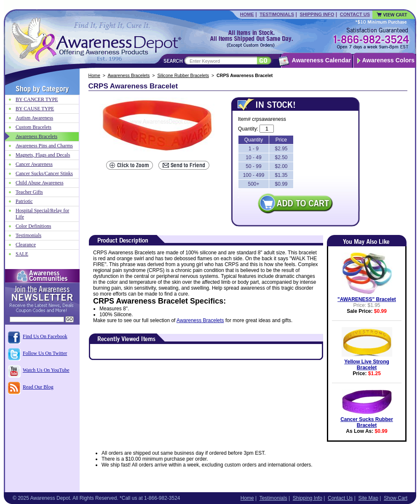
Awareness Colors (389, 60)
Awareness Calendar (321, 60)
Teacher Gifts (29, 192)
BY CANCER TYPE (37, 99)
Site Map (368, 498)
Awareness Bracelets (128, 75)
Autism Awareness (34, 118)
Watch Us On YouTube (46, 370)
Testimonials (277, 14)
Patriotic (24, 201)
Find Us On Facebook (45, 336)
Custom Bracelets (33, 127)
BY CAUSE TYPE (35, 109)
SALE (22, 254)
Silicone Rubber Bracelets (183, 75)
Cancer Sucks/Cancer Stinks (44, 173)
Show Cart (396, 498)
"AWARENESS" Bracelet (367, 299)
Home (247, 14)
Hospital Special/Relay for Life (42, 214)
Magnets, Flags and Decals (43, 155)
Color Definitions (33, 226)
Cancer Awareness (34, 164)
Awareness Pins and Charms (44, 146)
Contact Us (355, 14)
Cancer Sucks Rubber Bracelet (367, 422)
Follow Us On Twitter (45, 353)
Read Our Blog (38, 387)
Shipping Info (317, 14)
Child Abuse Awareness (40, 183)
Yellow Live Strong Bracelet (367, 365)
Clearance (26, 245)
